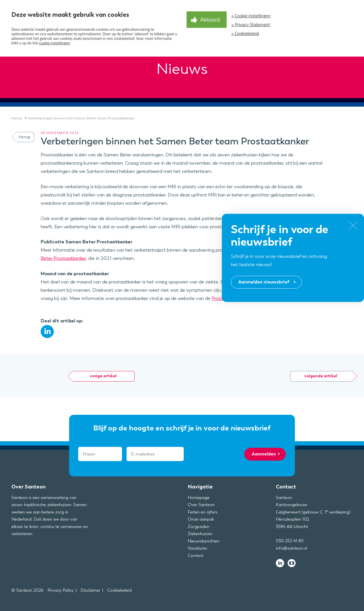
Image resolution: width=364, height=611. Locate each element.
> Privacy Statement (251, 24)
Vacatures (197, 548)
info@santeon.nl (291, 548)
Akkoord (210, 19)
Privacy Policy (61, 590)
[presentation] (222, 454)
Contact (196, 556)
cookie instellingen (54, 43)
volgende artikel (321, 376)
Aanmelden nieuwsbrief (264, 282)
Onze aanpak (201, 519)
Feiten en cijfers (203, 512)
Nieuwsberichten (204, 541)
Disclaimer (90, 590)
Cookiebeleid (119, 590)
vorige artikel (103, 376)
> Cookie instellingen (251, 16)
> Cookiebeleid (245, 33)
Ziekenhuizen (200, 534)
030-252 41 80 (290, 541)
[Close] (353, 227)
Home (17, 118)
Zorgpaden (198, 527)
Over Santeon (201, 505)
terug (24, 137)
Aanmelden (264, 454)
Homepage (199, 498)
